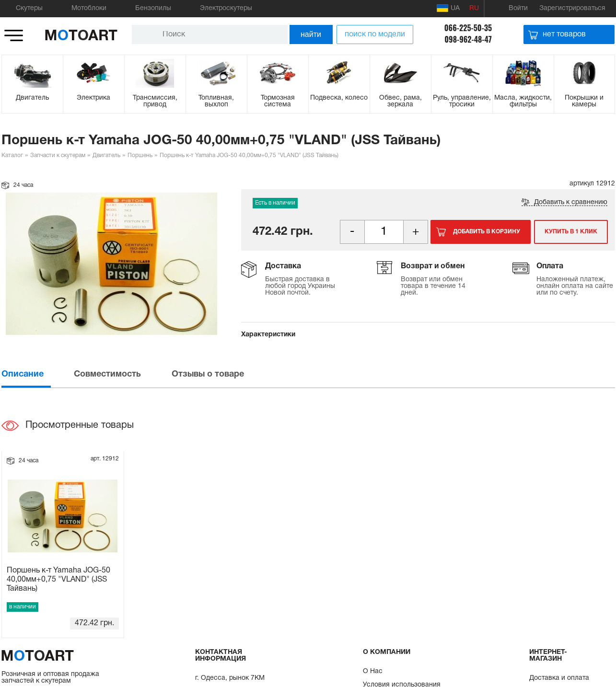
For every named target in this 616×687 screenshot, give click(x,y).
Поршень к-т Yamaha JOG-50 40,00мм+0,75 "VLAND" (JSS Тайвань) (58, 580)
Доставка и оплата (559, 678)
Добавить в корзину (487, 232)
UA (448, 8)
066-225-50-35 (468, 28)
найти (311, 34)
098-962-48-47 (468, 39)
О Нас (373, 671)
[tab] (37, 374)
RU (474, 8)
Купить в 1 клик (571, 232)
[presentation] (37, 374)
